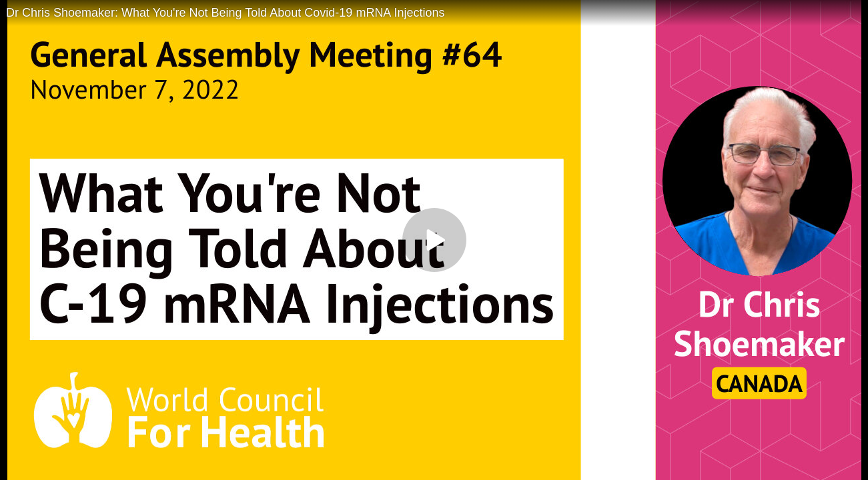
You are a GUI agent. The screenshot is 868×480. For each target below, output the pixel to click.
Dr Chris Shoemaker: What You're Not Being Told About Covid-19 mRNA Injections (225, 13)
